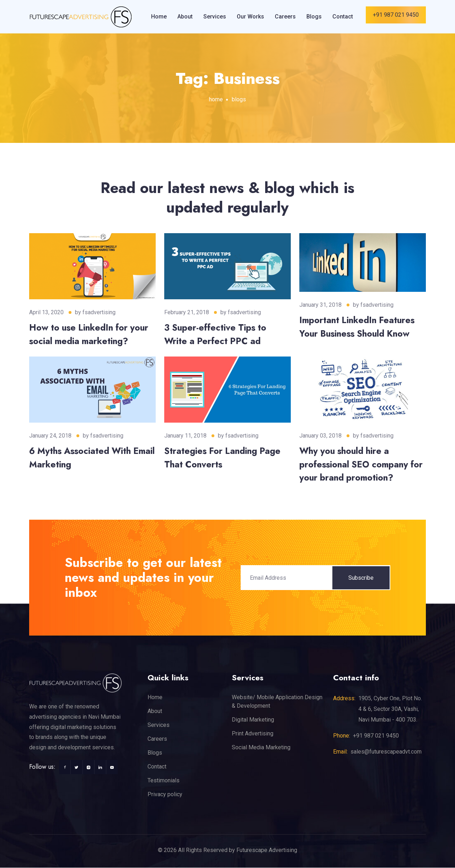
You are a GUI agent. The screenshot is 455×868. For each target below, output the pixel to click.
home (216, 99)
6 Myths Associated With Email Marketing (81, 458)
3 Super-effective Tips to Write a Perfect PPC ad (216, 334)
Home (159, 17)
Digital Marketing (253, 720)
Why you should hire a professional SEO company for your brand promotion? (362, 464)
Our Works (250, 17)
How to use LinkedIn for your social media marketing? (90, 334)
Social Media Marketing (261, 748)
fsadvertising (99, 312)
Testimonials (164, 781)
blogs (239, 99)
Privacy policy (165, 795)
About (185, 17)
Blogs (314, 17)
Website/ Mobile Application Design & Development (277, 702)
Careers (285, 17)
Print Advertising (253, 734)
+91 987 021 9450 (396, 15)
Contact (343, 17)
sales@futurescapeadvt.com (386, 752)
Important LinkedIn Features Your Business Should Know (358, 327)
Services (215, 17)
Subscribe (361, 578)
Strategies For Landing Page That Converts (223, 458)
